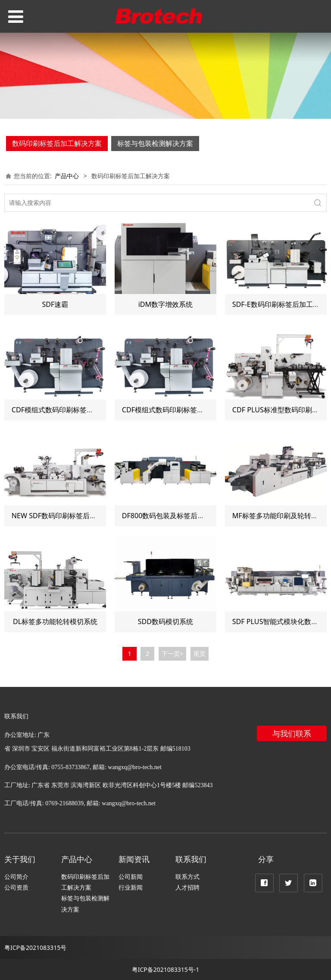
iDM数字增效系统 (166, 304)
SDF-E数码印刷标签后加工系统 (279, 304)
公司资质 (16, 887)
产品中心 (67, 176)
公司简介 (16, 876)
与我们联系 (292, 733)
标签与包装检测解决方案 (155, 143)
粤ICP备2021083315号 (35, 948)
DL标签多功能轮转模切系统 (55, 621)
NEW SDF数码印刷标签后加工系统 (64, 516)
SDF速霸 (55, 304)
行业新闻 (131, 887)
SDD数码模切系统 (165, 621)
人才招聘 (187, 887)
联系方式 (187, 876)
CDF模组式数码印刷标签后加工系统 (66, 410)
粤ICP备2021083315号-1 (166, 969)
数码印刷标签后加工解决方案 (57, 143)
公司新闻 (131, 876)
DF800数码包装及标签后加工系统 (174, 516)
